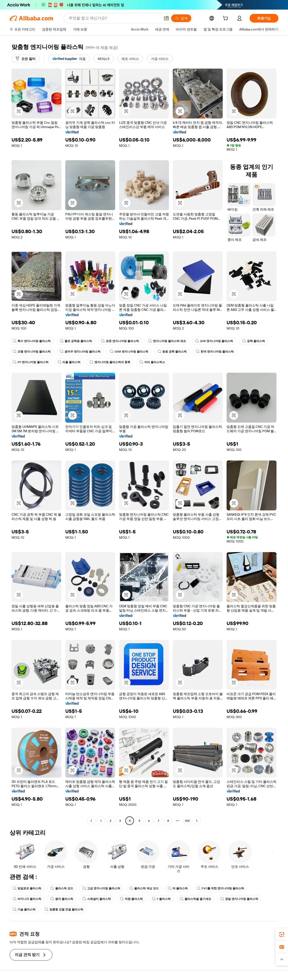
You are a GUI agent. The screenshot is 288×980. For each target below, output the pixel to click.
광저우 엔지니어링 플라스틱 (80, 352)
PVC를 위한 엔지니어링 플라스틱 (220, 888)
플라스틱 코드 (62, 888)
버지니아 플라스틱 (27, 899)
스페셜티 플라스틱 (97, 899)
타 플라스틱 (178, 888)
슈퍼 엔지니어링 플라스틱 (214, 341)
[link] (282, 934)
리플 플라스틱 (69, 362)
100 (187, 821)
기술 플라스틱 (24, 909)
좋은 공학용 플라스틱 (76, 341)
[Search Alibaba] (114, 18)
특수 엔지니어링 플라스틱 (32, 341)
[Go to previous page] (91, 821)
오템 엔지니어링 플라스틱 (32, 352)
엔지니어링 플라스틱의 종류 (110, 362)
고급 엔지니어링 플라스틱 (101, 888)
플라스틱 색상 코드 (144, 888)
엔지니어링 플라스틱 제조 (167, 341)
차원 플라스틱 (131, 899)
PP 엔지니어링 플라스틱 (31, 362)
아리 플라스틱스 (152, 362)
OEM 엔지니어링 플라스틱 (129, 352)
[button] (166, 18)
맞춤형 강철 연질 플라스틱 (64, 909)
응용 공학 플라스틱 (172, 352)
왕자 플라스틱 (62, 899)
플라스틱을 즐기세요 (195, 899)
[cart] (226, 19)
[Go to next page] (197, 821)
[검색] (181, 18)
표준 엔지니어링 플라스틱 (120, 341)
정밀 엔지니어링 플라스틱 (239, 899)
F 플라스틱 (161, 899)
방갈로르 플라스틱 (27, 888)
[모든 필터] (26, 59)
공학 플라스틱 (254, 341)
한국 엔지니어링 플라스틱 (215, 352)
